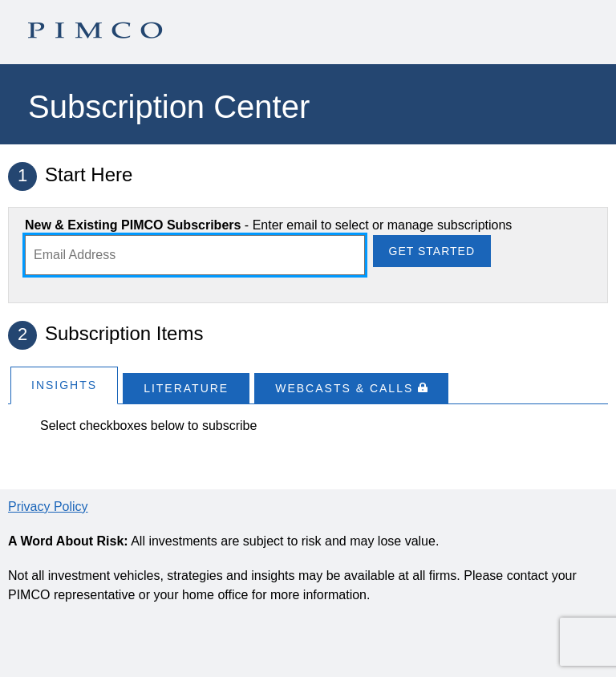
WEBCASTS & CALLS (351, 388)
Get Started (432, 251)
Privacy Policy (48, 507)
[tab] (64, 385)
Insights (64, 385)
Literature (186, 388)
